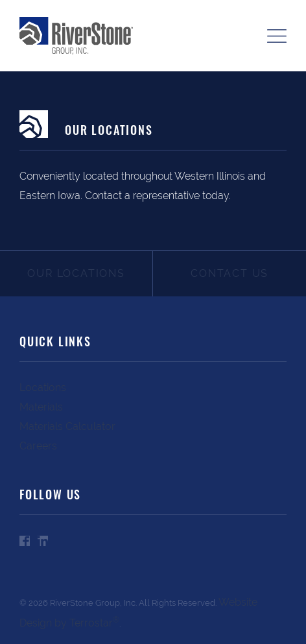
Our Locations (76, 273)
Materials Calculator (67, 426)
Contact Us (230, 273)
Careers (38, 446)
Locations (43, 388)
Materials (41, 407)
